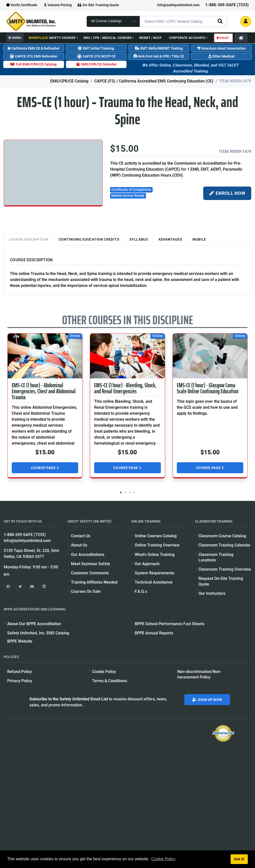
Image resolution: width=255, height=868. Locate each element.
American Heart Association (222, 48)
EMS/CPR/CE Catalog (69, 81)
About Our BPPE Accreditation (34, 624)
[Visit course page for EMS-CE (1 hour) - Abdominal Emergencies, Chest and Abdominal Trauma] (45, 356)
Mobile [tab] (199, 239)
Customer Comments (90, 573)
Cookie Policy (104, 672)
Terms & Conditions (110, 681)
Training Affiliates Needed (94, 582)
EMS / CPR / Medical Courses (108, 38)
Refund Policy (20, 672)
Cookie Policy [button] (163, 859)
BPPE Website (20, 641)
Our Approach (147, 564)
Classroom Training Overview (225, 569)
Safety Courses (52, 38)
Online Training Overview (157, 545)
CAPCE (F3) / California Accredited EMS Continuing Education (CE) (154, 81)
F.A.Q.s (141, 591)
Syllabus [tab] (139, 239)
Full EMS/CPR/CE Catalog (33, 64)
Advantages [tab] (170, 239)
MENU (15, 38)
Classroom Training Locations (216, 557)
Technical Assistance (154, 582)
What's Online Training (155, 555)
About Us (79, 545)
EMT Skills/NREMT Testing (159, 48)
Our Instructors (212, 593)
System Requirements (155, 573)
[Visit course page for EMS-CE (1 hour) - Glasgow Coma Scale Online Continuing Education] (210, 356)
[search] (220, 21)
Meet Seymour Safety (91, 564)
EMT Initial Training (96, 48)
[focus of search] (113, 21)
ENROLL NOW (227, 193)
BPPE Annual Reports (154, 633)
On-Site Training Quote (98, 5)
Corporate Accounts (187, 38)
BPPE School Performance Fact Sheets (170, 624)
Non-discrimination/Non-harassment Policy (199, 674)
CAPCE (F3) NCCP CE (96, 56)
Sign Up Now (207, 700)
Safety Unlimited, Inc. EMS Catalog (38, 633)
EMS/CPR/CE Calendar (96, 64)
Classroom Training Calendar (224, 545)
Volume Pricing (57, 5)
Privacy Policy (20, 681)
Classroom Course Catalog (222, 536)
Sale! (222, 38)
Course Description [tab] (29, 239)
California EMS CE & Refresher (33, 48)
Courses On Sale (86, 591)
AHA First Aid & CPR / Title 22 (159, 56)
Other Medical (222, 56)
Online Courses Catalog (156, 536)
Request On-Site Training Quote (221, 581)
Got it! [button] (239, 859)
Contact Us (81, 536)
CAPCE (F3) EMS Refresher (33, 56)
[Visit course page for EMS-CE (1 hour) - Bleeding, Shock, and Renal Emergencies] (127, 356)
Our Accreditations (88, 555)
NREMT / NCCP (150, 38)
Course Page (45, 468)
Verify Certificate (22, 5)
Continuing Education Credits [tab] (89, 239)
